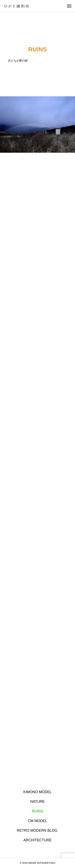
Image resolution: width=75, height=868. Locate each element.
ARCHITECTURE (37, 840)
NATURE (37, 802)
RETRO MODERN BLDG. (37, 830)
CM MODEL (37, 821)
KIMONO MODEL (37, 792)
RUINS (37, 811)
